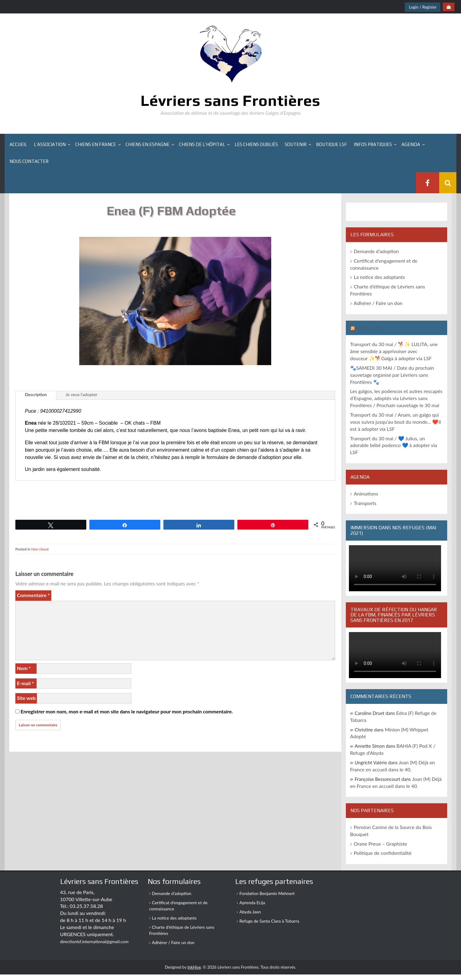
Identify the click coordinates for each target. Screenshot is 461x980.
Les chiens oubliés (256, 144)
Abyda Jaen (250, 912)
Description (36, 394)
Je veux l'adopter (82, 394)
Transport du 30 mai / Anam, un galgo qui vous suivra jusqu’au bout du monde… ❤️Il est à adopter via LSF (396, 422)
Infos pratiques (373, 144)
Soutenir (296, 144)
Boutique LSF (332, 144)
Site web (26, 698)
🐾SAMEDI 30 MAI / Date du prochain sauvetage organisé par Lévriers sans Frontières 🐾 (392, 375)
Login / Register (423, 7)
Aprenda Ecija (252, 903)
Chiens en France (96, 144)
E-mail (25, 683)
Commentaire (33, 595)
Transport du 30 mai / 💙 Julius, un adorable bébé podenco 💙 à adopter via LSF (394, 445)
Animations (366, 494)
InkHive (194, 967)
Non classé (40, 549)
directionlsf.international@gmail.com (94, 941)
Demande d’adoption (376, 251)
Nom (24, 668)
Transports (365, 503)
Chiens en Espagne (148, 144)
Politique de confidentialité (383, 853)
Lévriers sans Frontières (230, 100)
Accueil (18, 144)
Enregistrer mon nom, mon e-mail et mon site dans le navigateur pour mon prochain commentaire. (127, 711)
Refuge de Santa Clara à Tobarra (270, 921)
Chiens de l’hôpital (202, 144)
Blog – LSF (369, 328)
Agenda (411, 144)
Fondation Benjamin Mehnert (267, 893)
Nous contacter (29, 161)
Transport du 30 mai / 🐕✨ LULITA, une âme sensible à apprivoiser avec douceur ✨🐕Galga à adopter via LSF (394, 351)
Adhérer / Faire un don (378, 303)
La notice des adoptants (379, 277)
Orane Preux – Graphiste (381, 844)
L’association (50, 144)
